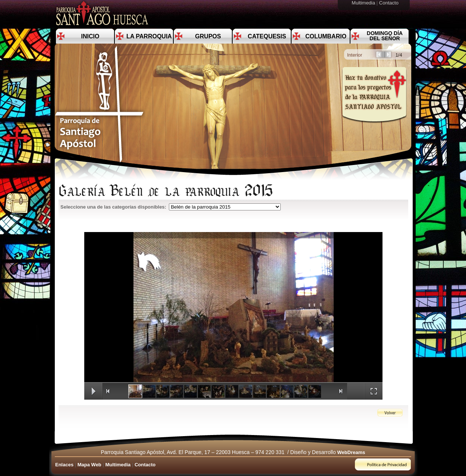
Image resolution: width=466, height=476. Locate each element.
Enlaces (64, 465)
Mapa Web (89, 465)
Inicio (90, 36)
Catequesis (267, 36)
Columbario (326, 36)
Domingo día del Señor (385, 36)
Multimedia (364, 3)
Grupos (208, 36)
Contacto (390, 3)
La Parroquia (149, 36)
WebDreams (351, 452)
